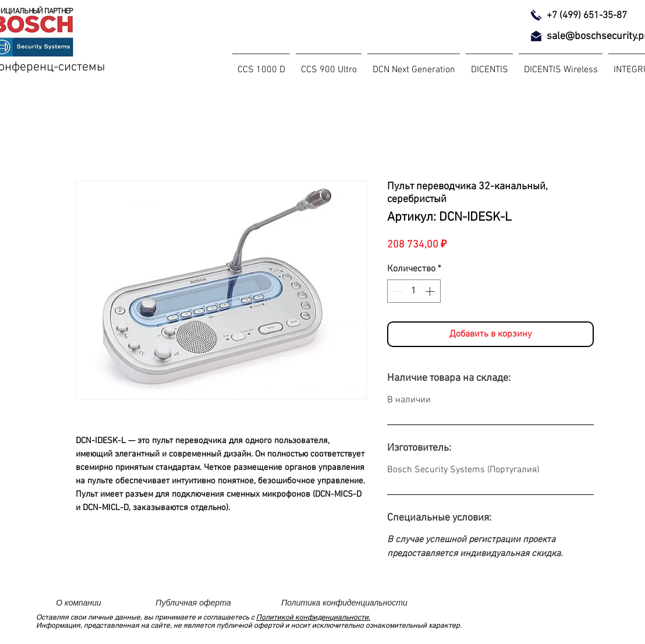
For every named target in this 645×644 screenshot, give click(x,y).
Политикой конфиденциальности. (313, 617)
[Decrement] (397, 291)
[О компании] (79, 603)
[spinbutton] (414, 291)
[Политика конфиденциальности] (344, 603)
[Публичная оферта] (193, 603)
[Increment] (431, 291)
